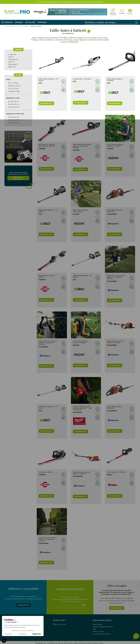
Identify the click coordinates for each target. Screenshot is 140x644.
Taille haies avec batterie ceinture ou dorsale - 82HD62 (82, 146)
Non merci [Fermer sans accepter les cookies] (9, 634)
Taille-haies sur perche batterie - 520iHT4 (81, 473)
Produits (8, 22)
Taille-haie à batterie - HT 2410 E (48, 407)
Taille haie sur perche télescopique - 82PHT (47, 145)
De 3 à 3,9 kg (13, 83)
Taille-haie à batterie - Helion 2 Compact (81, 342)
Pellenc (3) (12, 67)
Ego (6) (11, 57)
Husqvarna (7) (13, 59)
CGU (94, 628)
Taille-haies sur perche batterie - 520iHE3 (115, 342)
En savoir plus (23, 605)
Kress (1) (11, 62)
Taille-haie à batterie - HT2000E (115, 80)
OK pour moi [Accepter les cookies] (37, 634)
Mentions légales (98, 623)
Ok (84, 604)
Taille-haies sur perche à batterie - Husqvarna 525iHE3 (48, 539)
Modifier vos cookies (98, 630)
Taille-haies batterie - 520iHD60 (115, 211)
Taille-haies (26, 26)
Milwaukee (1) (13, 64)
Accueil (6, 26)
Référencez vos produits (60, 623)
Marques (19, 22)
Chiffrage (42, 22)
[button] (4, 641)
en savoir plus (47, 103)
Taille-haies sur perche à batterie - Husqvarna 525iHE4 (48, 343)
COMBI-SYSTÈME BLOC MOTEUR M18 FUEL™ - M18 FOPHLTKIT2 (82, 408)
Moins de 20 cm (14, 107)
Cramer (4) (12, 54)
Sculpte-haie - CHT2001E (82, 79)
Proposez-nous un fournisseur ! (18, 178)
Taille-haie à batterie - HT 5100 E (48, 211)
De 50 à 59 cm (14, 101)
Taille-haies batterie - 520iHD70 (115, 407)
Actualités (30, 22)
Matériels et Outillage (15, 26)
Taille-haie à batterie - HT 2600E (82, 276)
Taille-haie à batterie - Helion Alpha (81, 211)
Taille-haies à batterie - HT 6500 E (48, 80)
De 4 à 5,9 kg (13, 88)
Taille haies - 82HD (46, 472)
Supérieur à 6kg (14, 91)
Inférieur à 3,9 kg (14, 86)
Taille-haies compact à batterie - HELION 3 (115, 145)
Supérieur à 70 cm (15, 120)
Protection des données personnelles (103, 626)
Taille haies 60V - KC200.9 (116, 472)
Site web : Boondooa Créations (101, 633)
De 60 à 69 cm (14, 104)
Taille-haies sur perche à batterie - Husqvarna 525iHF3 (116, 277)
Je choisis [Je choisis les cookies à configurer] (23, 634)
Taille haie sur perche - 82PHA (47, 276)
